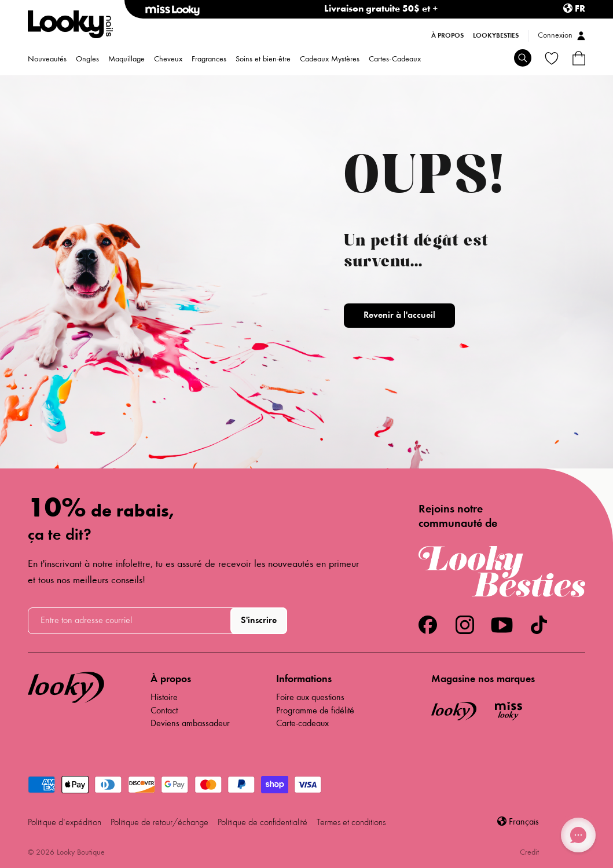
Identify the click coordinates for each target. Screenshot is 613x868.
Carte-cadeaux (302, 724)
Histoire (164, 698)
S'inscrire (259, 621)
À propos (447, 36)
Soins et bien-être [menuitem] (263, 60)
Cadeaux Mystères (330, 60)
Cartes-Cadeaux (395, 60)
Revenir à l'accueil (399, 316)
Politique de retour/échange (159, 823)
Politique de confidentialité (263, 823)
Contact (164, 711)
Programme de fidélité (315, 711)
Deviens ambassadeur (190, 724)
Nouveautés (47, 60)
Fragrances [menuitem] (209, 60)
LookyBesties (496, 36)
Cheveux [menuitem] (168, 60)
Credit (529, 853)
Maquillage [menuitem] (126, 60)
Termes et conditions (351, 823)
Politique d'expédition (65, 823)
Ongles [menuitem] (87, 60)
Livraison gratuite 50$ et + (381, 9)
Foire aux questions (310, 698)
